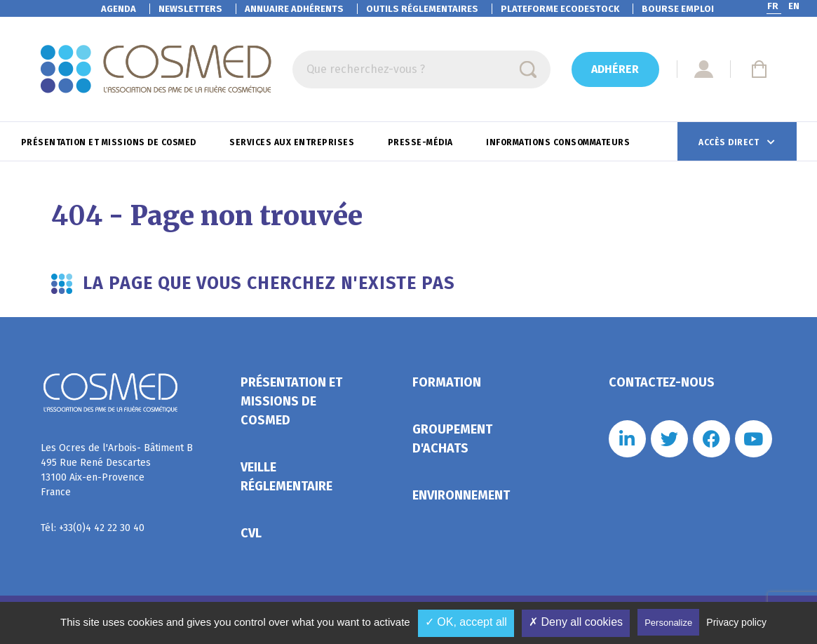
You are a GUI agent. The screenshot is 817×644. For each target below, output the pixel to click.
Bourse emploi (678, 9)
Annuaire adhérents (294, 9)
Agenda (119, 9)
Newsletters (190, 9)
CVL (251, 533)
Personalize (668, 623)
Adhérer (615, 69)
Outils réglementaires (422, 9)
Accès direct (730, 142)
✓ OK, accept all (466, 622)
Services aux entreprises (293, 142)
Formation (447, 382)
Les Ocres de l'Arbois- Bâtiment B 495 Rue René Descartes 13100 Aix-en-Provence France (117, 470)
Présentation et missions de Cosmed (110, 142)
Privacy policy (736, 622)
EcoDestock (560, 9)
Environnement (461, 495)
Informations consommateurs (559, 142)
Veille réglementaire (286, 477)
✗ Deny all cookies (576, 622)
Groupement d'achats (452, 439)
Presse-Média (422, 142)
